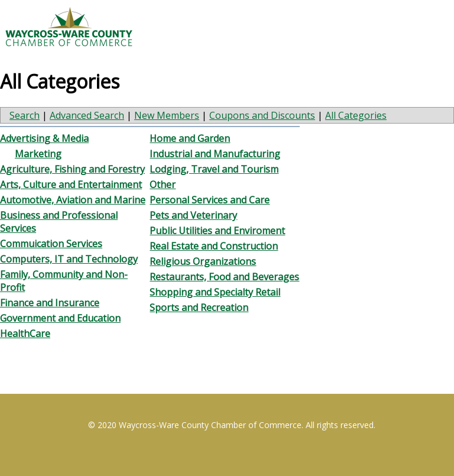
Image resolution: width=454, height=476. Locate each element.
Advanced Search (87, 115)
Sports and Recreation (199, 307)
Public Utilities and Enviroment (217, 231)
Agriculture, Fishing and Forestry (72, 169)
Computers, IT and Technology (69, 259)
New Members (167, 115)
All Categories (356, 115)
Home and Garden (190, 138)
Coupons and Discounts (262, 115)
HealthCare (25, 333)
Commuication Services (51, 244)
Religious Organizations (203, 261)
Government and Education (60, 318)
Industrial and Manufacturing (215, 154)
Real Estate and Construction (214, 246)
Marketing (38, 154)
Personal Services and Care (210, 200)
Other (163, 184)
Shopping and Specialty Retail (215, 292)
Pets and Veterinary (193, 215)
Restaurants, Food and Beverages (224, 277)
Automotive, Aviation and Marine (73, 200)
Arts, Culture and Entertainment (71, 184)
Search (25, 115)
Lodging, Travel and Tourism (214, 169)
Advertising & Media (44, 138)
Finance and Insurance (50, 303)
